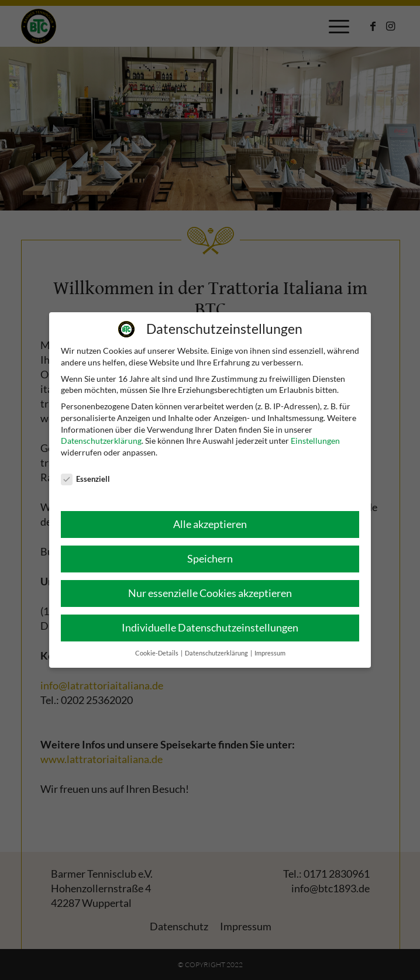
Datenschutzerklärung (101, 441)
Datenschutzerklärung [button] (217, 653)
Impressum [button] (270, 653)
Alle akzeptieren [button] (210, 524)
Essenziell (85, 479)
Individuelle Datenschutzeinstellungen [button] (210, 628)
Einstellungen (315, 441)
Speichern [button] (210, 559)
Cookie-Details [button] (157, 653)
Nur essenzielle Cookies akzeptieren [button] (210, 593)
